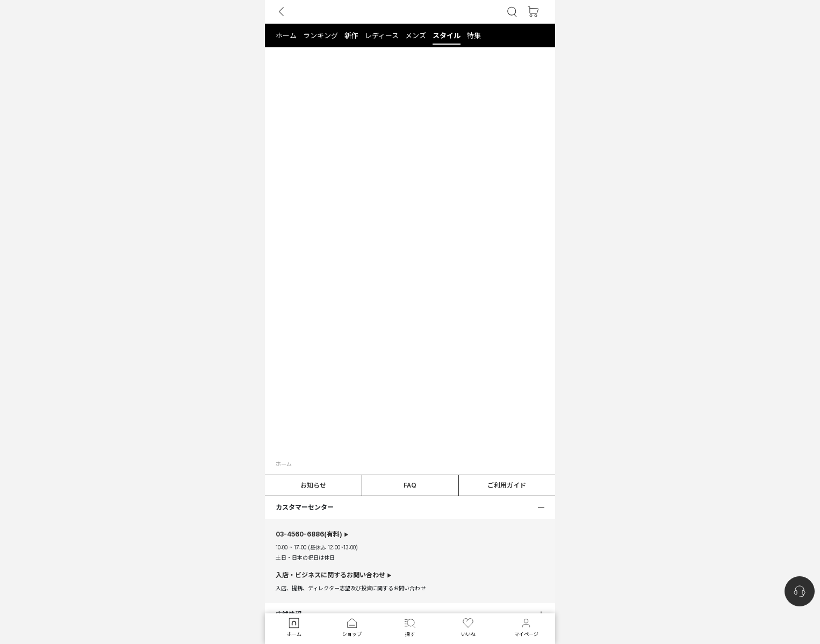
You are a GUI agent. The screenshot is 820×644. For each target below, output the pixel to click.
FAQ (410, 485)
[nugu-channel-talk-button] (800, 591)
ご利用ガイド (507, 485)
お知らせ (313, 485)
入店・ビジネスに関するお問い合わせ (330, 575)
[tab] (410, 35)
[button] (512, 12)
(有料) (309, 534)
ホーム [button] (284, 464)
